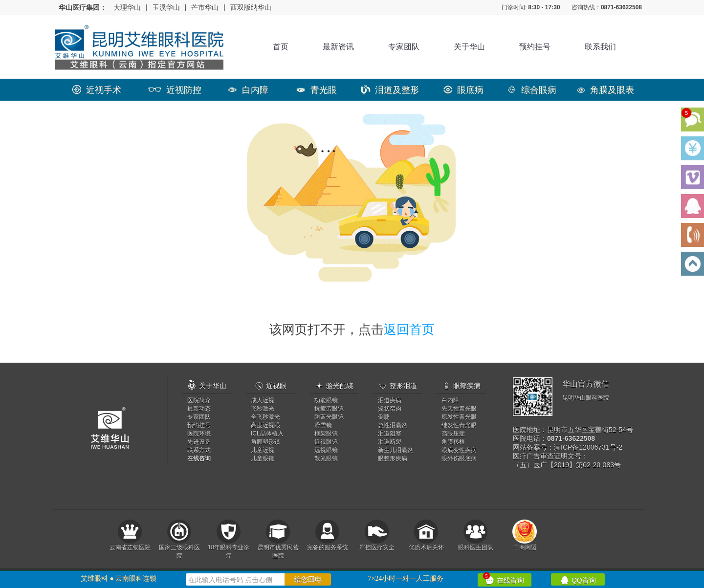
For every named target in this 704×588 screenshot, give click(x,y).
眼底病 (463, 90)
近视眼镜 (326, 442)
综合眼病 (532, 90)
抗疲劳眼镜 (329, 409)
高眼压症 (453, 434)
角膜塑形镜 (265, 442)
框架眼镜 (326, 434)
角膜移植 (453, 442)
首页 (281, 47)
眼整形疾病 (393, 458)
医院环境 (199, 434)
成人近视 (263, 400)
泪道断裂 (390, 442)
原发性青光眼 (459, 417)
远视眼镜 (326, 450)
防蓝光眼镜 (329, 417)
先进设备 (199, 442)
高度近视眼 (265, 425)
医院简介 (199, 400)
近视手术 (97, 90)
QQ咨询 (578, 579)
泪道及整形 (390, 90)
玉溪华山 (166, 7)
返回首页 (409, 329)
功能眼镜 (326, 400)
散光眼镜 (326, 458)
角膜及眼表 (605, 90)
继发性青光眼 (459, 425)
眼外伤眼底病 (459, 458)
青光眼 (317, 90)
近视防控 (175, 90)
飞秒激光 (263, 409)
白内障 (248, 90)
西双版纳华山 (251, 7)
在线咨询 (504, 579)
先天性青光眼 (459, 409)
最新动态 (199, 409)
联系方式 (199, 450)
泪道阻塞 (390, 434)
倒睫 (384, 417)
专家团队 (404, 47)
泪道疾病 (390, 400)
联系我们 (600, 47)
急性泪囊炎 (393, 425)
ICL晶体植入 (267, 434)
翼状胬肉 (390, 409)
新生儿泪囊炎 (396, 450)
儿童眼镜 (263, 458)
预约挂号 (535, 47)
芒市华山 (205, 7)
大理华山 (127, 7)
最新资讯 (338, 47)
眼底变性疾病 (459, 450)
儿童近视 (263, 450)
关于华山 (469, 47)
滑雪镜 (323, 425)
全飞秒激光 (265, 417)
